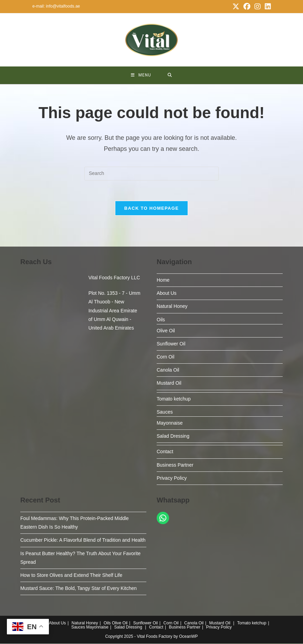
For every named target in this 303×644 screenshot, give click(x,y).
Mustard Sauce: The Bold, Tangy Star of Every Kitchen (79, 589)
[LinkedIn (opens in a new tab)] (267, 7)
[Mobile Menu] (141, 75)
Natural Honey (172, 307)
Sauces (165, 412)
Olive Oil (166, 331)
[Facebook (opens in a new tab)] (247, 7)
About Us (167, 293)
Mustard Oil (169, 383)
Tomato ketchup (174, 399)
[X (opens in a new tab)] (236, 7)
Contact (165, 452)
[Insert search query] (151, 174)
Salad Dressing (173, 436)
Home (163, 280)
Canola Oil (168, 370)
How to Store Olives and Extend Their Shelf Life (71, 575)
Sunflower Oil (171, 344)
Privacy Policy (172, 478)
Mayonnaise (170, 423)
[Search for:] (170, 75)
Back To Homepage (151, 209)
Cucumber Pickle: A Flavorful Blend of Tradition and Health (83, 540)
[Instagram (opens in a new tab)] (258, 7)
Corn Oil (165, 357)
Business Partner (175, 465)
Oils (161, 320)
